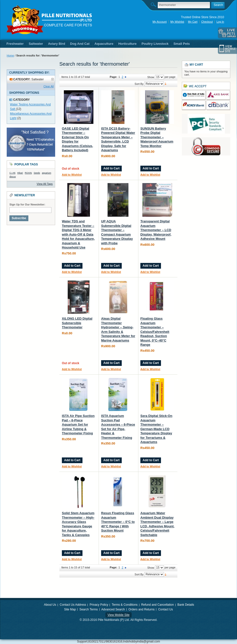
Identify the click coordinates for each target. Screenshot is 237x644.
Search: (155, 5)
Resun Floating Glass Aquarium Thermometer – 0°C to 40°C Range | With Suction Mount (118, 522)
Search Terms (89, 609)
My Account (160, 22)
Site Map (70, 609)
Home (10, 55)
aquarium (46, 173)
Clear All (49, 86)
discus (13, 177)
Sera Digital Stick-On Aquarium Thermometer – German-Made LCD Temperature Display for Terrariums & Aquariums (156, 429)
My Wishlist (177, 22)
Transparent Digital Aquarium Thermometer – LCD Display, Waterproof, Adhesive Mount (156, 230)
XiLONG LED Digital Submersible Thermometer (77, 323)
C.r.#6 (12, 173)
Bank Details (186, 605)
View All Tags (45, 184)
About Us (50, 605)
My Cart (193, 22)
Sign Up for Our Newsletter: (27, 204)
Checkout (207, 22)
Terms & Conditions (125, 605)
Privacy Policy (99, 605)
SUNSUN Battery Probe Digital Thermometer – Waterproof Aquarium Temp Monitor (157, 137)
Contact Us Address (73, 605)
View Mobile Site (119, 615)
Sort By (139, 84)
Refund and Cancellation (157, 605)
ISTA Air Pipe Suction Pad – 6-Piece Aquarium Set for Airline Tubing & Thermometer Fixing (78, 424)
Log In (220, 22)
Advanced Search (113, 609)
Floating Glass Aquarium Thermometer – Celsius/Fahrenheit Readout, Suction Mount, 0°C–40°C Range (155, 332)
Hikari (20, 173)
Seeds (37, 173)
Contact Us (166, 609)
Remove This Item (53, 79)
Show (151, 77)
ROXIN (28, 173)
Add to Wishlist (72, 175)
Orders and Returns (141, 609)
